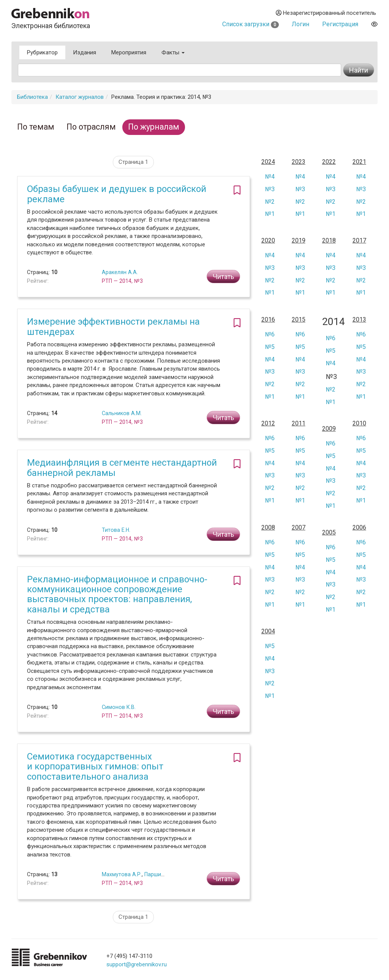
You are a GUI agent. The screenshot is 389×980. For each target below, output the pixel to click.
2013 (359, 320)
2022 (329, 162)
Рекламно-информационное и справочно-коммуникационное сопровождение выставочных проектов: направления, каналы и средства (117, 594)
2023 (299, 162)
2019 (299, 241)
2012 (268, 423)
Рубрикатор (42, 52)
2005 (329, 533)
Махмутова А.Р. (122, 874)
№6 (270, 334)
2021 (359, 162)
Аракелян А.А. (120, 272)
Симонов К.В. (119, 707)
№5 (270, 347)
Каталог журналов (80, 97)
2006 (359, 528)
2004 (268, 631)
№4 (270, 177)
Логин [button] (300, 24)
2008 (268, 528)
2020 (268, 241)
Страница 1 (133, 162)
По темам (36, 127)
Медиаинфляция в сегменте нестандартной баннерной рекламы (122, 468)
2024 (268, 162)
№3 (270, 189)
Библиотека (32, 97)
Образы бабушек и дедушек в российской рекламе (117, 194)
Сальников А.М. (122, 413)
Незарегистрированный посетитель (326, 13)
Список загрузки (251, 24)
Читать (223, 277)
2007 (299, 528)
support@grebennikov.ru (137, 964)
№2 (270, 202)
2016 (268, 320)
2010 (359, 423)
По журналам (154, 127)
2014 (332, 322)
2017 (359, 241)
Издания (85, 52)
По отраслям (91, 127)
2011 (299, 423)
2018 (329, 241)
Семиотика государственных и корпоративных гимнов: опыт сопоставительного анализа (95, 767)
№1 (270, 214)
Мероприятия (129, 52)
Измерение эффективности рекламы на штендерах (113, 327)
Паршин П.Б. (160, 874)
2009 (329, 429)
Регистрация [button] (340, 24)
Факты (173, 52)
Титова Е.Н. (116, 530)
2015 (299, 320)
